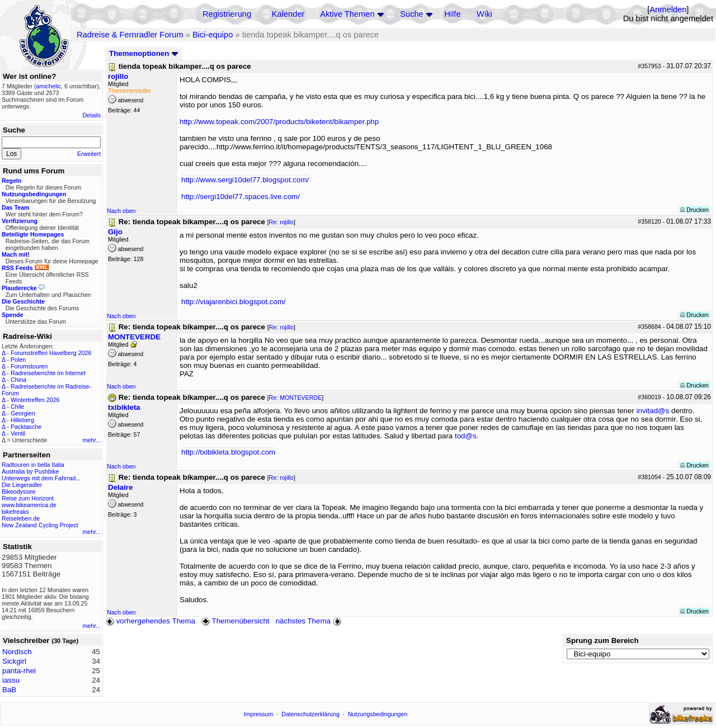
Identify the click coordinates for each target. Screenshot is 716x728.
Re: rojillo (281, 222)
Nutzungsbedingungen (378, 714)
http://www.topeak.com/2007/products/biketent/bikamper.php (279, 122)
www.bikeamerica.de (29, 505)
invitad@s (653, 411)
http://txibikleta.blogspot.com (228, 452)
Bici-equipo (213, 35)
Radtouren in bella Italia (33, 465)
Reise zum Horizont (28, 498)
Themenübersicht (235, 621)
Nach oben (121, 211)
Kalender (288, 14)
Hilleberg (22, 420)
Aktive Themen (347, 14)
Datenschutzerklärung (310, 714)
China (18, 380)
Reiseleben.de (21, 518)
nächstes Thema (310, 621)
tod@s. (467, 436)
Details (91, 115)
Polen (18, 360)
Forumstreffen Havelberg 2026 (51, 353)
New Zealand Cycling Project (40, 525)
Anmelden (668, 10)
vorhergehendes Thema (150, 621)
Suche (412, 14)
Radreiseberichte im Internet (48, 373)
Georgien (23, 413)
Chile (17, 406)
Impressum (259, 714)
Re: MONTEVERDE (296, 398)
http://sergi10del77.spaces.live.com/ (241, 197)
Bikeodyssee (18, 491)
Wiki (484, 14)
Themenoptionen (144, 53)
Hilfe (452, 14)
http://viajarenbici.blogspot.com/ (234, 302)
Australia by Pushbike (30, 471)
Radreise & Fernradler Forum (130, 35)
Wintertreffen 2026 (35, 400)
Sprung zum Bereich (602, 640)
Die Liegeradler (22, 485)
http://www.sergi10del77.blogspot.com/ (245, 180)
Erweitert (89, 154)
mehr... (91, 440)
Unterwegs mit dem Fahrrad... (41, 478)
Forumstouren (29, 366)
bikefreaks (15, 512)
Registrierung (227, 14)
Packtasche (26, 427)
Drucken (694, 210)
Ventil (18, 433)
